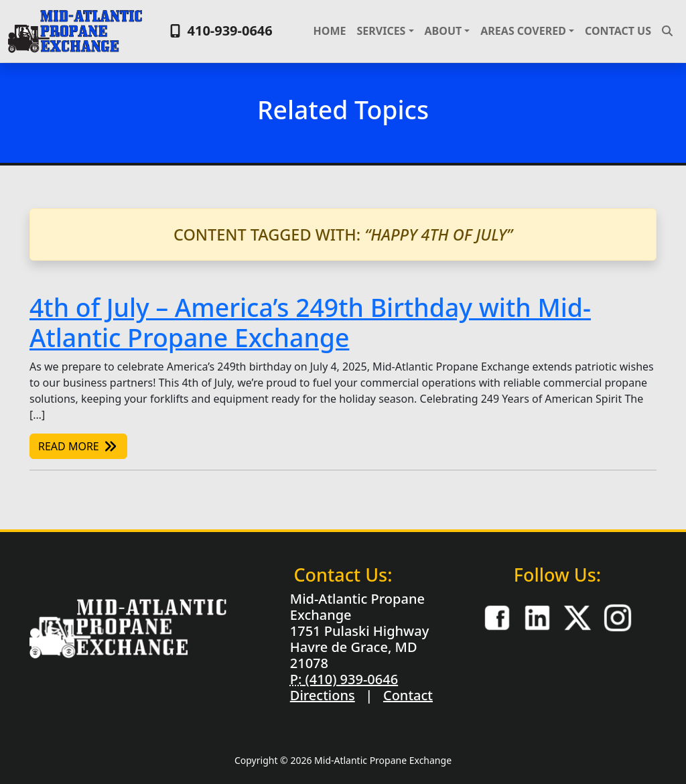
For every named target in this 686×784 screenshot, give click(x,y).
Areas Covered (523, 31)
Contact (408, 695)
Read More (78, 446)
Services (381, 31)
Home (330, 31)
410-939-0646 (219, 30)
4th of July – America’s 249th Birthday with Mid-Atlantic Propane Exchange (310, 322)
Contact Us (618, 31)
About (443, 31)
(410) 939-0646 (350, 679)
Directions (323, 695)
